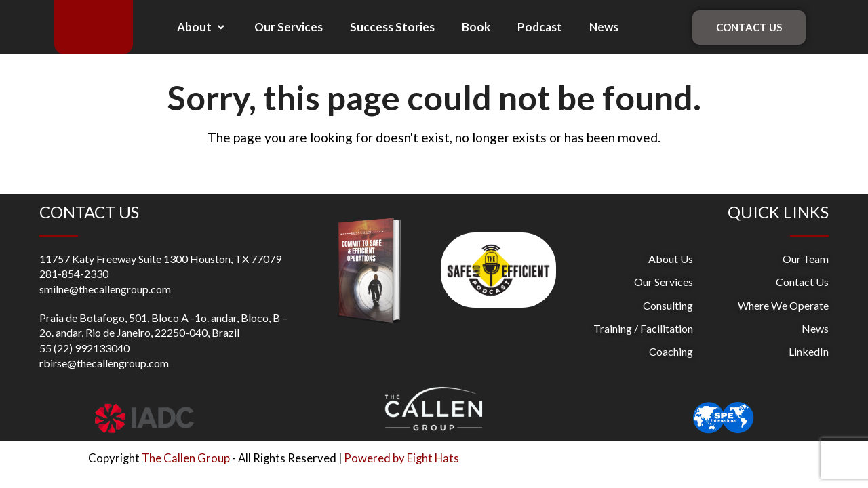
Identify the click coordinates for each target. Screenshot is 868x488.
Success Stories (392, 27)
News (604, 27)
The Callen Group (186, 458)
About (202, 27)
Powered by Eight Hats (401, 458)
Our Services (289, 27)
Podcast (540, 27)
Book (476, 27)
